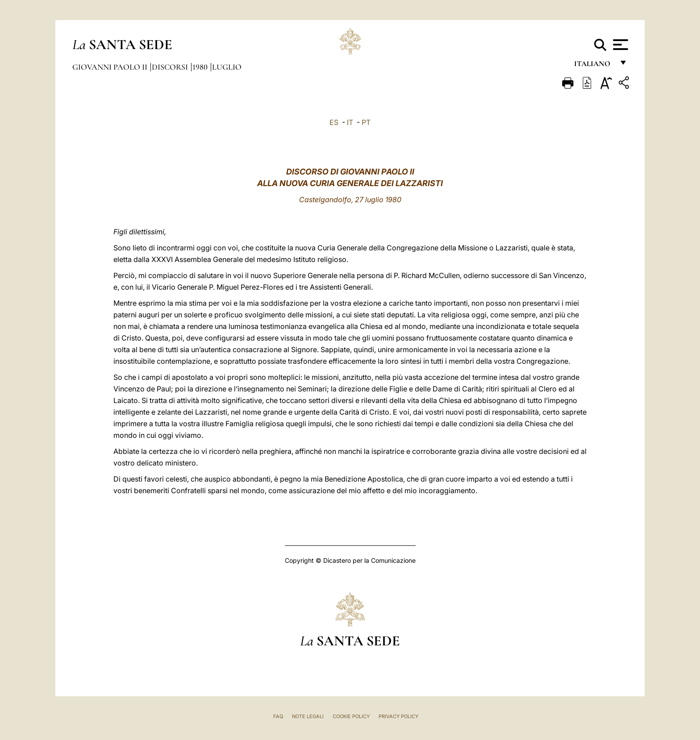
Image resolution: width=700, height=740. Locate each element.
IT (350, 122)
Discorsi (171, 67)
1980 (201, 67)
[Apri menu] (619, 45)
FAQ (278, 716)
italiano (594, 66)
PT (366, 122)
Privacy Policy (398, 716)
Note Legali (308, 716)
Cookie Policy (351, 716)
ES (334, 122)
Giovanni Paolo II (111, 67)
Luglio (227, 67)
